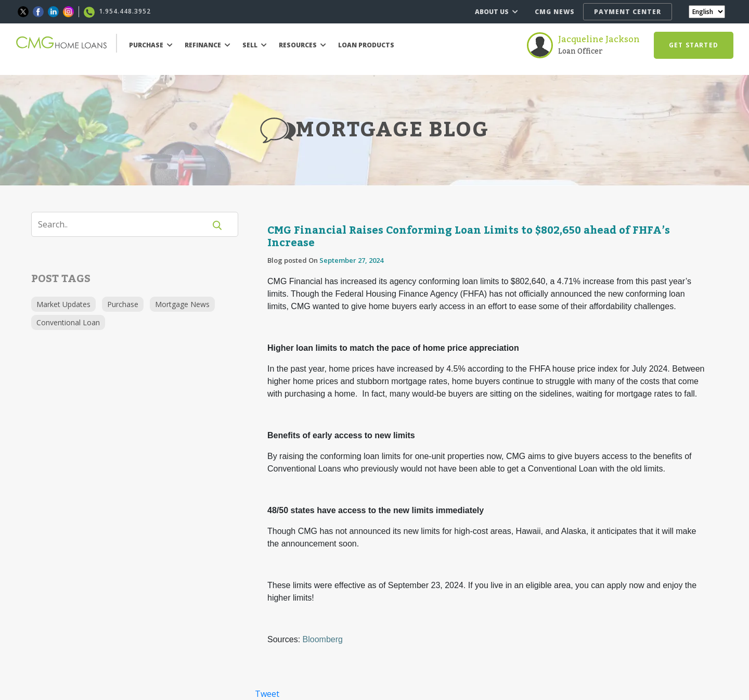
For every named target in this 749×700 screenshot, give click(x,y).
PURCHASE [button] (151, 45)
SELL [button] (255, 45)
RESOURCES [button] (302, 45)
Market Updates (63, 304)
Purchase (123, 304)
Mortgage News (182, 304)
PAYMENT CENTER (628, 12)
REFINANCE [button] (208, 45)
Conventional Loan (68, 322)
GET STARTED (694, 45)
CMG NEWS (555, 12)
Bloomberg (323, 639)
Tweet (267, 694)
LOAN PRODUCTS (366, 45)
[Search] (125, 224)
